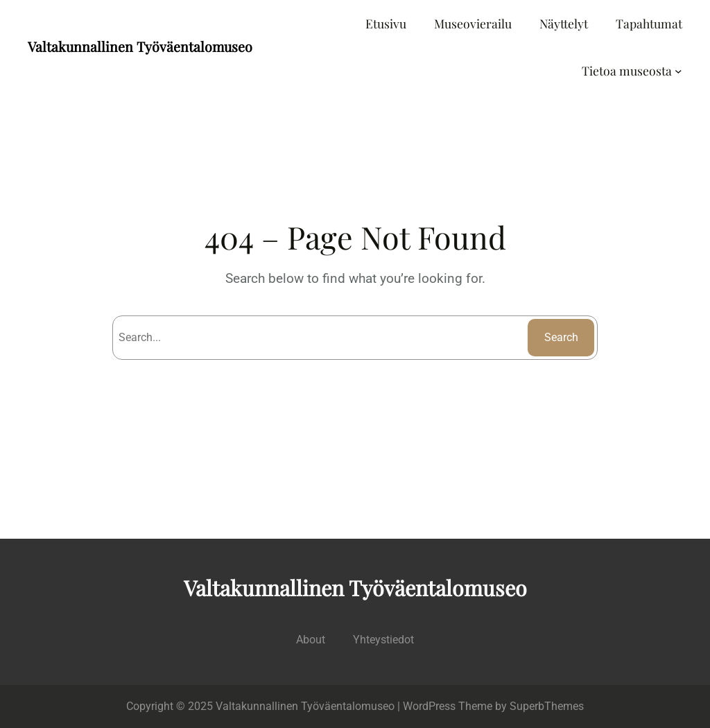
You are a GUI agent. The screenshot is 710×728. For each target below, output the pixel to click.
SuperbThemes (547, 706)
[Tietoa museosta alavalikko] (678, 71)
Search (561, 337)
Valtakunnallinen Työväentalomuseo (140, 46)
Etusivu (386, 23)
